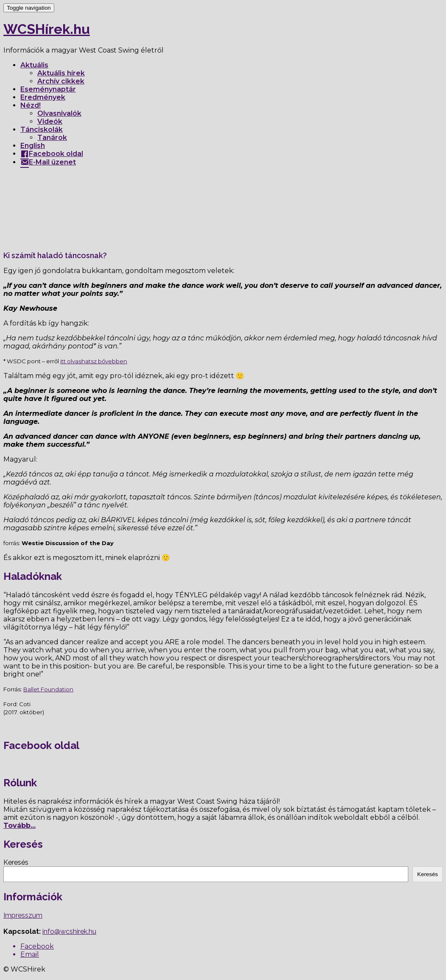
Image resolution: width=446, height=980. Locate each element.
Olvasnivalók (59, 113)
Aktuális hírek (61, 73)
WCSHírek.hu (47, 29)
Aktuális (34, 65)
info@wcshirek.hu (69, 931)
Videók (50, 121)
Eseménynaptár (48, 89)
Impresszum (23, 915)
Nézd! (31, 105)
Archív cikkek (61, 81)
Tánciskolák (42, 129)
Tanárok (52, 138)
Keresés (16, 862)
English (33, 146)
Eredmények (43, 97)
